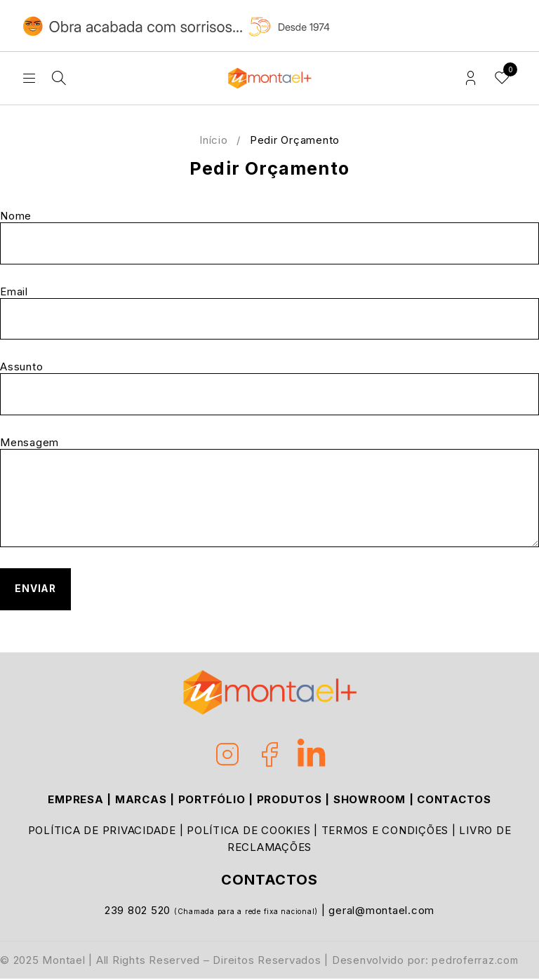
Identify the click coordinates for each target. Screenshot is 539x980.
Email (269, 313)
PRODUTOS (290, 801)
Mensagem (269, 492)
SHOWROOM (370, 801)
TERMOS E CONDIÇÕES (385, 832)
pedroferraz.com (477, 961)
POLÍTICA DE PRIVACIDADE (102, 832)
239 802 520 (139, 912)
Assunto (269, 389)
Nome (269, 237)
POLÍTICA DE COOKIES (248, 832)
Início (214, 140)
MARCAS (141, 801)
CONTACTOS (454, 801)
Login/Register (471, 78)
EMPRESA (75, 801)
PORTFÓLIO (212, 801)
